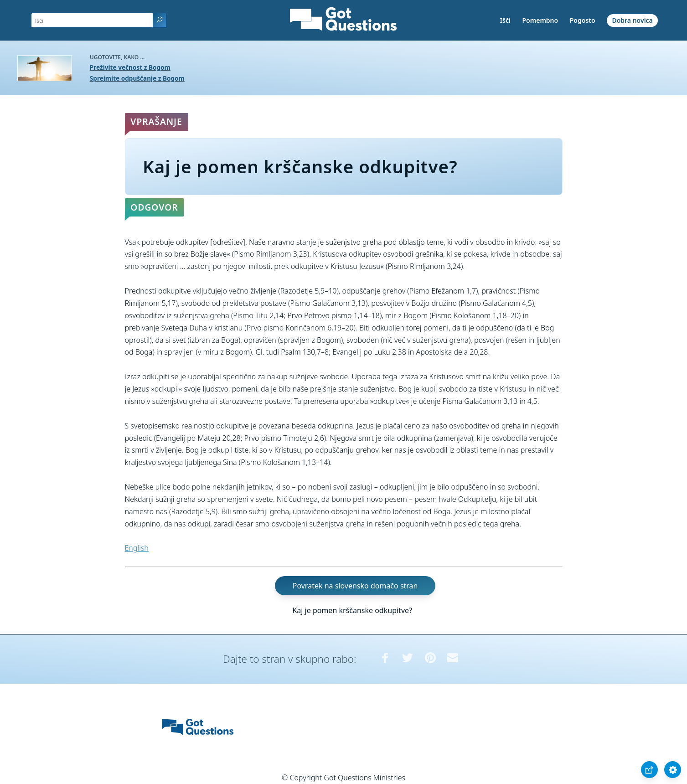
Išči (505, 20)
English (137, 548)
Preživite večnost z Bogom (130, 67)
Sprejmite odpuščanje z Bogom (137, 78)
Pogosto (583, 20)
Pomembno (540, 20)
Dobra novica (632, 20)
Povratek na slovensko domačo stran (355, 586)
